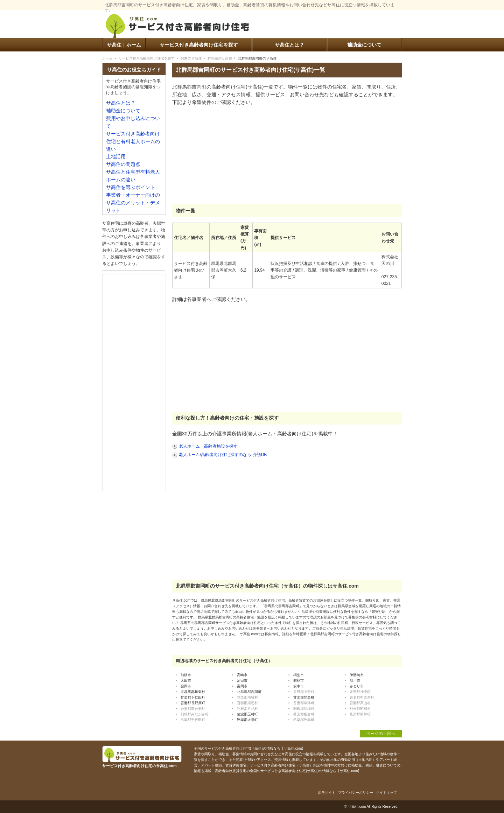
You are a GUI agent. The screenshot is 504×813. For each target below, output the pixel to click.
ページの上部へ (381, 734)
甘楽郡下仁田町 (193, 697)
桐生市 (299, 675)
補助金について (364, 45)
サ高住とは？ (289, 45)
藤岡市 (186, 686)
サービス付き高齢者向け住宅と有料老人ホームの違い (133, 142)
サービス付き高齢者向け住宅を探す (199, 45)
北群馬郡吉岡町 (249, 692)
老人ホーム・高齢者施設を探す (208, 446)
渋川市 (355, 681)
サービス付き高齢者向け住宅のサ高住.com (177, 27)
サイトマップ (386, 793)
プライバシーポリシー (356, 793)
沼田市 (242, 681)
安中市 (299, 686)
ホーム (107, 58)
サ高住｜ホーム (124, 45)
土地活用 (116, 157)
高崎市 (242, 675)
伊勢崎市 (357, 675)
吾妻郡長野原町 (193, 703)
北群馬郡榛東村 (193, 692)
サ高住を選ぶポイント (131, 187)
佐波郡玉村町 (247, 714)
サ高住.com (357, 807)
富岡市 (242, 686)
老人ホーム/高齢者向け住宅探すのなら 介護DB (223, 455)
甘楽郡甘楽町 (304, 697)
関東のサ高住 (191, 58)
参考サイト (327, 793)
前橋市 (186, 675)
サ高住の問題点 (123, 164)
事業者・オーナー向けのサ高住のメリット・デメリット (133, 203)
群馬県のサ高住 (220, 58)
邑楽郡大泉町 (247, 720)
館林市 (299, 681)
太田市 (186, 681)
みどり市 (357, 686)
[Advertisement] (225, 155)
